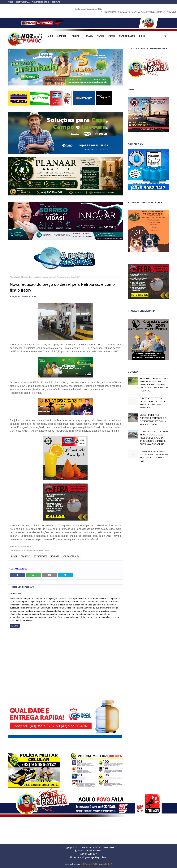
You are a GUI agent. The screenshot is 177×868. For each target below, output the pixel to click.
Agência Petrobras (43, 550)
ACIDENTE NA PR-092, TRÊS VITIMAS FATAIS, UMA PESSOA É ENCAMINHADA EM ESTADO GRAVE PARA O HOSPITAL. (154, 384)
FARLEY (109, 864)
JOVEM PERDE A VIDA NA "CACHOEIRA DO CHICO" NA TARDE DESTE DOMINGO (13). (154, 456)
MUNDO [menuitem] (101, 36)
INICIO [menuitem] (50, 36)
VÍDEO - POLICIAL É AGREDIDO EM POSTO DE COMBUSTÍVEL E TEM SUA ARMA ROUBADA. (153, 420)
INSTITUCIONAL (23, 2)
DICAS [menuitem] (142, 36)
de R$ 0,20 (83, 348)
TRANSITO (55, 556)
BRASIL (24, 277)
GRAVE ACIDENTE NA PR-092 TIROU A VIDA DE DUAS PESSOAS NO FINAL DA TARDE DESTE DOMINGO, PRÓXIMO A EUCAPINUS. (154, 438)
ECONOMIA (26, 556)
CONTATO (56, 2)
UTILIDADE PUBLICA (71, 556)
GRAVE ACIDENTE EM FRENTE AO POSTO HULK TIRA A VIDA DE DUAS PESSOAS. (153, 403)
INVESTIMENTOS (41, 556)
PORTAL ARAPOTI (89, 864)
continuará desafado (86, 539)
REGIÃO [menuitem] (76, 36)
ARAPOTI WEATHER (88, 830)
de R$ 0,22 (16, 351)
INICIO (10, 2)
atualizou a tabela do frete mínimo (100, 431)
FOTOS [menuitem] (112, 36)
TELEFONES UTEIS (41, 2)
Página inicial (15, 277)
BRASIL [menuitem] (89, 36)
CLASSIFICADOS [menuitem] (127, 36)
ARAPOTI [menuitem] (61, 36)
